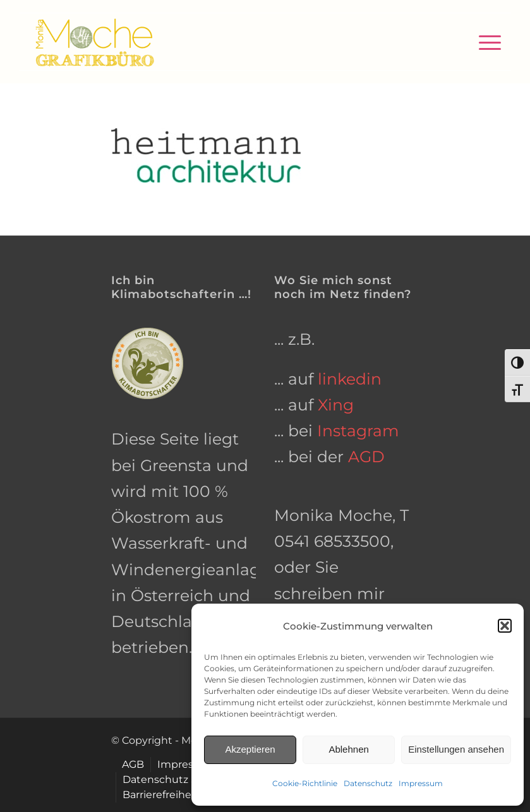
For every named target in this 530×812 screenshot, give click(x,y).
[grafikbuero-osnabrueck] (94, 42)
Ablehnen (348, 749)
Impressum (421, 783)
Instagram (358, 431)
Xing (336, 405)
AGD (366, 457)
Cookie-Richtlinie (305, 783)
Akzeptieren (250, 749)
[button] (505, 626)
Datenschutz (368, 783)
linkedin (350, 379)
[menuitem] (484, 42)
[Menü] (484, 42)
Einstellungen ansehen (456, 749)
